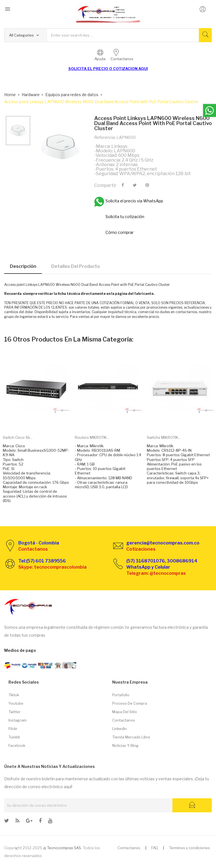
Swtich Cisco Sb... (18, 437)
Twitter (14, 712)
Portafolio (121, 695)
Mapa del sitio (125, 712)
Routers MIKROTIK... (92, 437)
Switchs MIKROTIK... (164, 437)
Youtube (16, 703)
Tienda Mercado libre (131, 737)
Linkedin (120, 729)
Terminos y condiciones (189, 848)
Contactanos (124, 720)
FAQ (155, 848)
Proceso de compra (130, 703)
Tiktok (14, 695)
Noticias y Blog (125, 745)
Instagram (17, 720)
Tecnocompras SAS (64, 848)
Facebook (17, 745)
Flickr (13, 729)
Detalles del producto (76, 266)
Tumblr (14, 737)
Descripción (23, 266)
